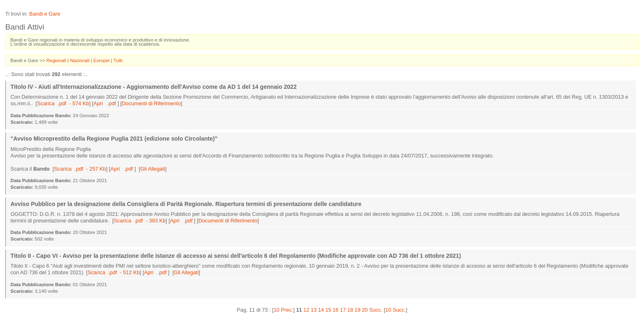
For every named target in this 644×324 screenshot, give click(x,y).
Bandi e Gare (45, 14)
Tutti (118, 60)
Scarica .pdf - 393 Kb (140, 221)
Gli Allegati (152, 169)
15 (328, 310)
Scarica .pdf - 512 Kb (114, 272)
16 (336, 310)
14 (321, 310)
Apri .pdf (106, 103)
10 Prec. (283, 310)
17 (343, 310)
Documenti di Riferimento (152, 103)
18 (350, 310)
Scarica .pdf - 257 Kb (80, 169)
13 (314, 310)
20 (365, 310)
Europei (102, 60)
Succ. (376, 310)
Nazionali (80, 60)
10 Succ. (396, 310)
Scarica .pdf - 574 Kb (63, 103)
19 (357, 310)
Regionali (57, 60)
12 (306, 310)
